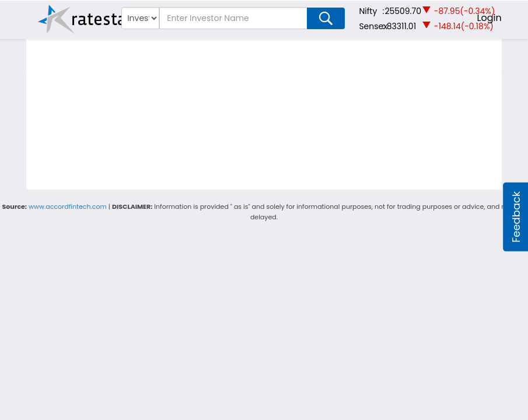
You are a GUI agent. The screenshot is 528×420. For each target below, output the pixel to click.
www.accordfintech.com (68, 206)
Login (489, 18)
